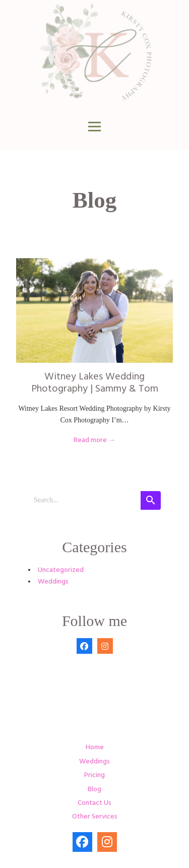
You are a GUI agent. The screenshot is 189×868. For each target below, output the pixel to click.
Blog (94, 789)
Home (95, 748)
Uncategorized (61, 570)
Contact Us (94, 803)
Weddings (53, 582)
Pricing (94, 775)
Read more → (94, 440)
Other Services (95, 817)
